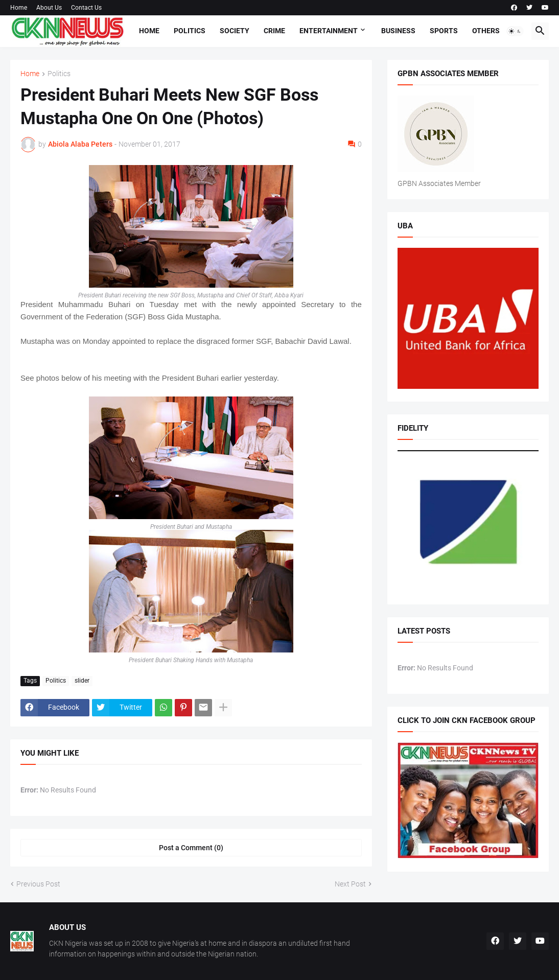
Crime (274, 31)
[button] (515, 31)
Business (398, 31)
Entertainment (329, 31)
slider (82, 681)
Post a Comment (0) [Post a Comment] (191, 848)
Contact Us (86, 8)
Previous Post (38, 884)
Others (486, 31)
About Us (49, 8)
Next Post (350, 884)
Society (235, 31)
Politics (190, 31)
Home (19, 8)
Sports (444, 31)
